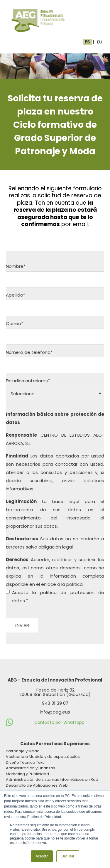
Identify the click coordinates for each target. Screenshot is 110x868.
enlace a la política (62, 584)
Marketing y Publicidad (27, 774)
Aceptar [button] (42, 856)
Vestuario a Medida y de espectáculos (43, 757)
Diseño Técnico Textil (26, 762)
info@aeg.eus (55, 712)
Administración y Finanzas (31, 768)
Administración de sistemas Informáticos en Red (52, 779)
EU (100, 42)
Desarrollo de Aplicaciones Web (37, 785)
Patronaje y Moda (23, 751)
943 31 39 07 (55, 703)
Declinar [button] (68, 856)
